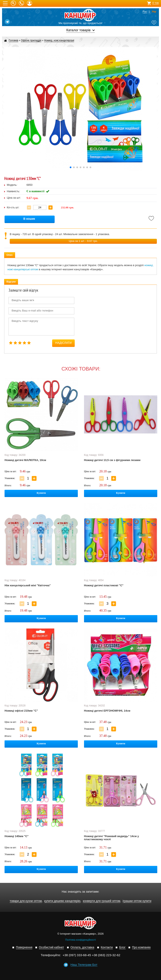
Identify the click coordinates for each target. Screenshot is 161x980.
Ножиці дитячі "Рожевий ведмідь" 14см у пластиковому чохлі (111, 838)
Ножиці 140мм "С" (17, 836)
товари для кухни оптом (26, 901)
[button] (71, 167)
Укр (154, 12)
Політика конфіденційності (80, 940)
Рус (145, 12)
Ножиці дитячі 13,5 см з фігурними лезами (112, 460)
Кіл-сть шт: (13, 208)
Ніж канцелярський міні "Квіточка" (28, 585)
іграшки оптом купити (137, 901)
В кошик (29, 219)
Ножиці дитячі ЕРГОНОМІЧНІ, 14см (107, 711)
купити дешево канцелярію (62, 901)
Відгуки (11, 282)
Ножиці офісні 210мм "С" (21, 711)
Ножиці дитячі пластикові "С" (104, 585)
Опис (10, 255)
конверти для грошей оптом (102, 901)
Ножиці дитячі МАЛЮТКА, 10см (25, 460)
